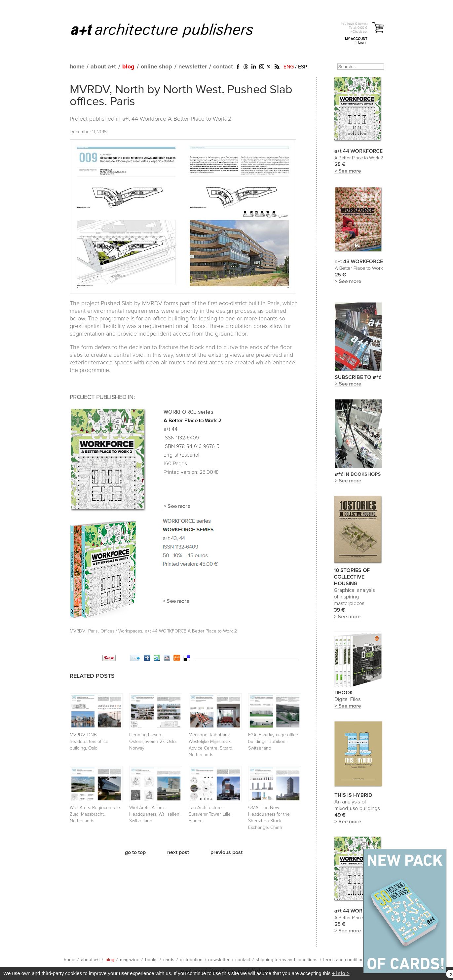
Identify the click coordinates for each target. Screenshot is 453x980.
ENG (289, 67)
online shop (156, 67)
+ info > (340, 973)
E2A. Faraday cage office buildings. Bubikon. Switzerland (273, 742)
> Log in (361, 42)
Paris (93, 631)
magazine (130, 960)
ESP (302, 67)
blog (128, 67)
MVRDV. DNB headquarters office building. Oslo (89, 742)
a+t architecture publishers (170, 30)
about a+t (103, 67)
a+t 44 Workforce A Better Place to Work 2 (177, 119)
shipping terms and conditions (287, 960)
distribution (191, 960)
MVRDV (77, 631)
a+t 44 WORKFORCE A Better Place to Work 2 (191, 631)
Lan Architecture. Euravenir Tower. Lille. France (210, 814)
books (151, 960)
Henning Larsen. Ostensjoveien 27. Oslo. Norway (153, 742)
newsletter (193, 67)
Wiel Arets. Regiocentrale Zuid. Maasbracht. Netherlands (95, 814)
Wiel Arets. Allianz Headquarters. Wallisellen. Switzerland (155, 814)
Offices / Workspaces (121, 631)
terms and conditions (345, 960)
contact (223, 67)
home (77, 67)
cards (169, 960)
